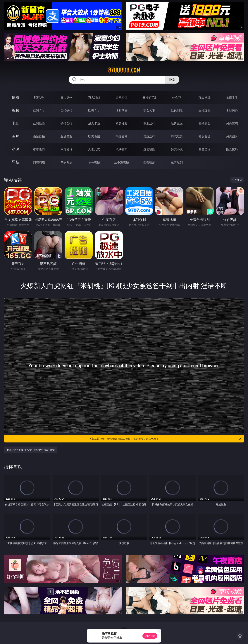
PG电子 (39, 97)
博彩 (15, 97)
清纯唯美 (177, 136)
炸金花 (177, 97)
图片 (15, 136)
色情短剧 (177, 162)
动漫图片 (122, 136)
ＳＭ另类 (232, 110)
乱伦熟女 (204, 123)
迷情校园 (149, 149)
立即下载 (150, 636)
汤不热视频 (122, 162)
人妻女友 (94, 149)
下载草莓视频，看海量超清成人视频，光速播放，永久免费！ (166, 439)
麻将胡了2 (149, 97)
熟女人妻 (149, 110)
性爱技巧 (232, 149)
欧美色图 (94, 136)
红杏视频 (149, 162)
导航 (15, 162)
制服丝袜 (149, 123)
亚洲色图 (66, 136)
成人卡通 (94, 123)
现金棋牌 (204, 97)
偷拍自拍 (66, 123)
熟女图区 (204, 136)
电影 (15, 123)
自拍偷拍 (66, 110)
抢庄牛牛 (232, 97)
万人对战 (94, 97)
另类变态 (232, 123)
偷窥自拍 (39, 136)
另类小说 (177, 149)
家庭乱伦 (66, 149)
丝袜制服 (177, 110)
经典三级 (177, 123)
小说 (15, 149)
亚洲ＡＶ (39, 110)
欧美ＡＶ (94, 110)
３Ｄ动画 (122, 110)
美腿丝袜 (149, 136)
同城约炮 (39, 162)
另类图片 (232, 136)
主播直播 (204, 110)
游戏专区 (122, 97)
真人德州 (66, 97)
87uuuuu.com (124, 70)
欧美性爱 (122, 123)
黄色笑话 (204, 149)
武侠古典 (122, 149)
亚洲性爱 (39, 123)
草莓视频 (94, 162)
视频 (15, 110)
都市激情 (39, 149)
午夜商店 (66, 162)
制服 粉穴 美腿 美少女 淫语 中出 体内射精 (31, 450)
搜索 (172, 80)
